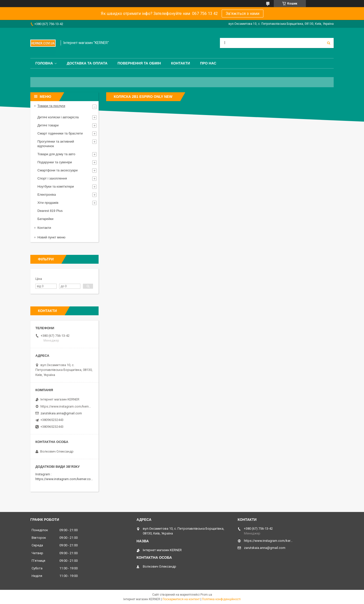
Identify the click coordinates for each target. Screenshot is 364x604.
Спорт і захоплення (52, 178)
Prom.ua (206, 595)
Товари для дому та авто (56, 154)
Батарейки (45, 219)
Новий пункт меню (51, 237)
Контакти (181, 63)
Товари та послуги (51, 106)
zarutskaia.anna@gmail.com (61, 413)
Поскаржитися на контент (181, 599)
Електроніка (47, 195)
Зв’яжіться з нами (243, 14)
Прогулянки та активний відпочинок (56, 144)
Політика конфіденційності (221, 599)
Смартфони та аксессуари (58, 170)
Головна (44, 63)
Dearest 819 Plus (50, 211)
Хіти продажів (48, 203)
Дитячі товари (48, 125)
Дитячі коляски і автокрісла (58, 117)
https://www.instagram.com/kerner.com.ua (67, 479)
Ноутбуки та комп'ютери (56, 186)
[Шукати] (329, 43)
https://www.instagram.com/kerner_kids (66, 406)
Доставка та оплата (87, 63)
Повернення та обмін (139, 63)
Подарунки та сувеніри (55, 162)
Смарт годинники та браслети (60, 133)
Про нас (208, 63)
